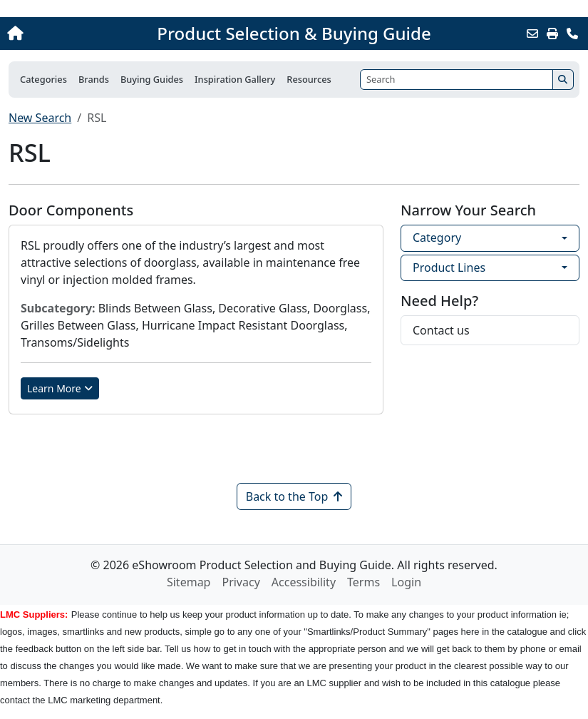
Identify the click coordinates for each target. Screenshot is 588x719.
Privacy (241, 582)
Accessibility (304, 582)
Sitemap (189, 582)
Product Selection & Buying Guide (294, 34)
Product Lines (449, 267)
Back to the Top (294, 496)
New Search (40, 118)
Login (406, 582)
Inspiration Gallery (235, 79)
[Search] (457, 80)
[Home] (63, 34)
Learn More (60, 388)
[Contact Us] (572, 34)
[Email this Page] (532, 34)
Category (437, 238)
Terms (363, 582)
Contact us (441, 330)
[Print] (552, 34)
